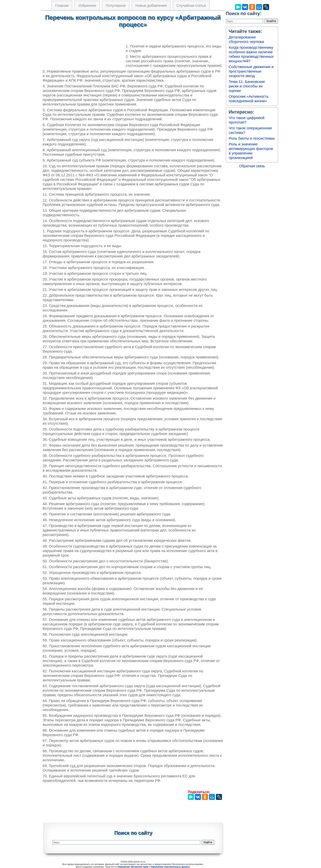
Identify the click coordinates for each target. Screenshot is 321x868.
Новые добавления (151, 6)
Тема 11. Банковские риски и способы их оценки (247, 86)
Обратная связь (252, 166)
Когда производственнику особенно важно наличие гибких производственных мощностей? (251, 54)
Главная (62, 6)
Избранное (87, 6)
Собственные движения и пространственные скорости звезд (251, 71)
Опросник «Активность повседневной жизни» (249, 99)
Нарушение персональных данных (171, 867)
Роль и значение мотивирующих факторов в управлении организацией (251, 151)
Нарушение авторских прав (133, 867)
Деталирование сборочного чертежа (246, 39)
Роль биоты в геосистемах (252, 138)
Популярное (116, 6)
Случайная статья (191, 6)
